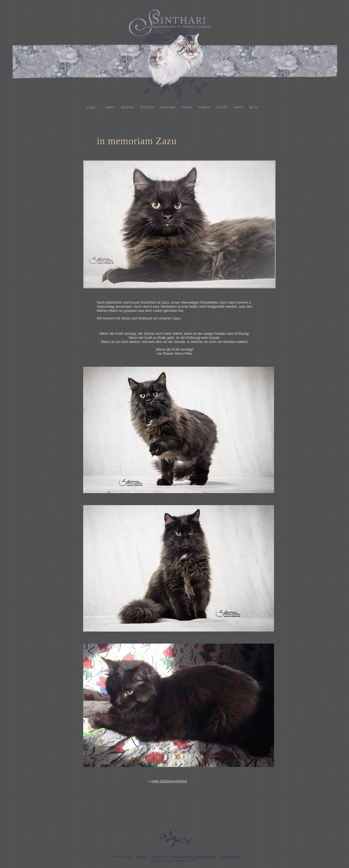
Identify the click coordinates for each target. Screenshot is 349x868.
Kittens (147, 107)
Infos (238, 107)
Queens (127, 107)
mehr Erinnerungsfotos (169, 781)
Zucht (222, 107)
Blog (254, 107)
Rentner (168, 107)
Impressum (231, 857)
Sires (110, 107)
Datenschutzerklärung (195, 857)
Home (91, 108)
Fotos (186, 107)
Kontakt (160, 857)
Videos (204, 107)
